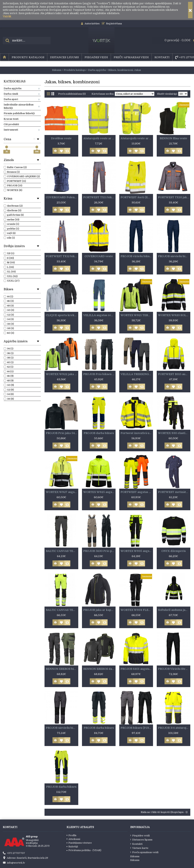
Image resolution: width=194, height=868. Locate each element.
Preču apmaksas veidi (144, 852)
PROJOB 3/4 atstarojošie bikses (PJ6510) (174, 728)
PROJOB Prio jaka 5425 (62, 433)
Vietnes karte (139, 848)
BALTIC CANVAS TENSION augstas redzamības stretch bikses (62, 610)
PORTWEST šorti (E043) (137, 197)
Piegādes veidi (140, 835)
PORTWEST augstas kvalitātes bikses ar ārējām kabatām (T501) (137, 492)
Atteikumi (73, 839)
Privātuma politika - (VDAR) (84, 850)
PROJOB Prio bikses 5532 (100, 374)
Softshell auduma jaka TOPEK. (174, 610)
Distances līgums (141, 840)
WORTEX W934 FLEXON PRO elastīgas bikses (137, 610)
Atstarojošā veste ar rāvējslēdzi (100, 138)
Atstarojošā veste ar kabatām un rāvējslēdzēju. (137, 138)
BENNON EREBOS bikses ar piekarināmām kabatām (62, 669)
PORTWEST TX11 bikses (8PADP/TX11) (100, 197)
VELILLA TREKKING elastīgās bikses (137, 374)
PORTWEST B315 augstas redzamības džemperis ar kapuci (174, 374)
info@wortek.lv (14, 863)
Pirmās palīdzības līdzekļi (19, 113)
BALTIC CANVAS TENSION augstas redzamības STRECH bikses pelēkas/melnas (62, 551)
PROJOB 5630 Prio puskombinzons (100, 551)
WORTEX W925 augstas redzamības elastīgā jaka (100, 492)
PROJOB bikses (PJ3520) (137, 728)
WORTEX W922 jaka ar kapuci (62, 374)
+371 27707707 (14, 853)
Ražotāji (72, 847)
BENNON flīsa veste (173, 138)
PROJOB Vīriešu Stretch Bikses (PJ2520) (174, 669)
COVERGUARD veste (99, 256)
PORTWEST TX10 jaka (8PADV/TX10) (174, 197)
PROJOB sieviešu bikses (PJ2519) (174, 256)
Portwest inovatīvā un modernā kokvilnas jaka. (137, 433)
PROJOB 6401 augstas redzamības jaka (137, 669)
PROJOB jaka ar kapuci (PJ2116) (100, 610)
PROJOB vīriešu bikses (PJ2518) (137, 256)
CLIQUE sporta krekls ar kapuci (62, 315)
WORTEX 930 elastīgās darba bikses (174, 433)
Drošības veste (61, 138)
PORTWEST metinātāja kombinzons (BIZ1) (174, 492)
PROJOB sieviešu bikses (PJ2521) (62, 728)
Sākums (135, 856)
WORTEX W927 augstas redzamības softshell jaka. (62, 492)
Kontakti (136, 844)
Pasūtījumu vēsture (79, 843)
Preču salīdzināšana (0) (72, 94)
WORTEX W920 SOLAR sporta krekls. (174, 315)
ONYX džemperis (174, 551)
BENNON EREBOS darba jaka (100, 669)
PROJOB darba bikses (99, 433)
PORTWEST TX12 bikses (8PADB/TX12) (62, 256)
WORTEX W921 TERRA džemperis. (137, 315)
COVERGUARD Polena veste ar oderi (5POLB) (62, 197)
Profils (71, 835)
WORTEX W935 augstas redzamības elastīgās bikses (137, 551)
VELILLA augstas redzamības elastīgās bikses (100, 315)
